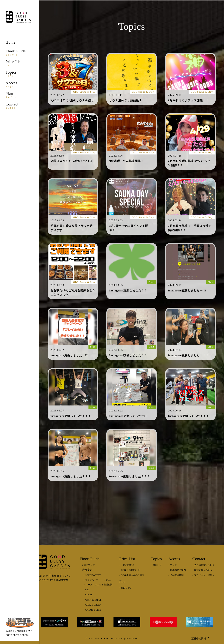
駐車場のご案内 (178, 570)
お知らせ (157, 565)
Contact (20, 106)
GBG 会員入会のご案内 (133, 575)
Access (20, 84)
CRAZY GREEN (93, 605)
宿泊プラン (127, 588)
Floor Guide (20, 52)
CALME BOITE (93, 610)
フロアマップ (88, 565)
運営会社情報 (200, 638)
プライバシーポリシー (205, 575)
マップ (173, 565)
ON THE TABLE (93, 600)
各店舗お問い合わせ (204, 565)
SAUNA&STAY (93, 575)
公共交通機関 (177, 575)
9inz (87, 590)
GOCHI (89, 595)
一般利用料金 (128, 565)
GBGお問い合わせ (203, 570)
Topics (20, 74)
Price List (20, 63)
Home (11, 42)
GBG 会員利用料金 (130, 570)
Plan (20, 95)
